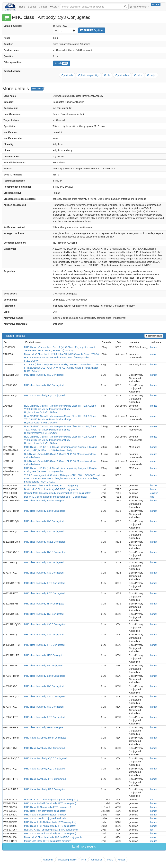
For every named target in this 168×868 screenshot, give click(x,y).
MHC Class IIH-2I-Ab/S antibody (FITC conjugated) (50, 822)
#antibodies (97, 860)
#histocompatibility (67, 860)
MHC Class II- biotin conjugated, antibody (45, 815)
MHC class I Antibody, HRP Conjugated (44, 604)
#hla (84, 860)
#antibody (48, 860)
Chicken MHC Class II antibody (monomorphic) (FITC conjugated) (58, 493)
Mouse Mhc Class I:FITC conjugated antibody (47, 841)
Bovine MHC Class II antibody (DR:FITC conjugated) (51, 489)
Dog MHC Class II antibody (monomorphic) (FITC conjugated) (56, 497)
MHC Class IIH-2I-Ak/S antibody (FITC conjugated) (50, 803)
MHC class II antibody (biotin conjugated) (45, 811)
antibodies (122, 75)
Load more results (84, 847)
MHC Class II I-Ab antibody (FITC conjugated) (48, 807)
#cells (110, 860)
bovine (154, 485)
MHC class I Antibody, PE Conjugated (43, 666)
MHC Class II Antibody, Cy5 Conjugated (44, 748)
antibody (67, 75)
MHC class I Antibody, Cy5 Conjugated (44, 521)
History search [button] (140, 7)
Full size (156, 4)
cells (138, 75)
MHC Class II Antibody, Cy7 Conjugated (44, 769)
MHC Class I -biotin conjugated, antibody (45, 818)
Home (22, 7)
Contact (43, 7)
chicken (154, 493)
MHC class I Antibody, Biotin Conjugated (45, 501)
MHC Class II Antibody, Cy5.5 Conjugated (45, 758)
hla (107, 75)
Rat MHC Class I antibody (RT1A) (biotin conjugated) (51, 800)
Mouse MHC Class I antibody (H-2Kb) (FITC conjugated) (53, 837)
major (151, 75)
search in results (154, 336)
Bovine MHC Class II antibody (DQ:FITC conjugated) (51, 485)
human (154, 347)
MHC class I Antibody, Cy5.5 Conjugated (45, 542)
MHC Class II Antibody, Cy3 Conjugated (44, 395)
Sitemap (32, 7)
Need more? (37, 89)
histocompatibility (88, 75)
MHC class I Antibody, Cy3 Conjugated (44, 375)
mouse (154, 354)
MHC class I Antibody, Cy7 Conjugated (44, 562)
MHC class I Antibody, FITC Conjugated (44, 583)
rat (152, 800)
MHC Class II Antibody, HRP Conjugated (45, 789)
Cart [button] (54, 7)
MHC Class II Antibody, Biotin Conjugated (45, 738)
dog (152, 497)
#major (122, 860)
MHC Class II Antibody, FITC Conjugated (45, 779)
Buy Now (92, 30)
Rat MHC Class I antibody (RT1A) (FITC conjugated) (51, 830)
